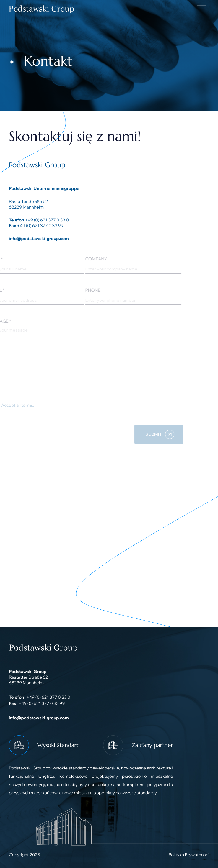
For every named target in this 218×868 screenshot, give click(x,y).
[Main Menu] (202, 9)
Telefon (17, 220)
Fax (13, 225)
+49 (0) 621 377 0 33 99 (40, 225)
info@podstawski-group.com (39, 238)
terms (21, 405)
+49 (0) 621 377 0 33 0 (47, 220)
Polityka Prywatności (189, 855)
